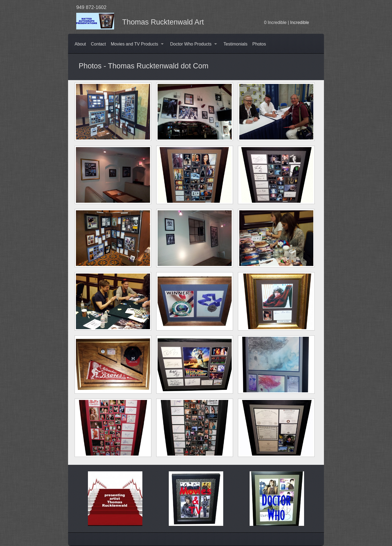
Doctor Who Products (191, 44)
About (80, 44)
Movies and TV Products (134, 44)
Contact (98, 44)
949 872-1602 (91, 7)
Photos (259, 44)
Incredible (300, 22)
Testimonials (235, 44)
